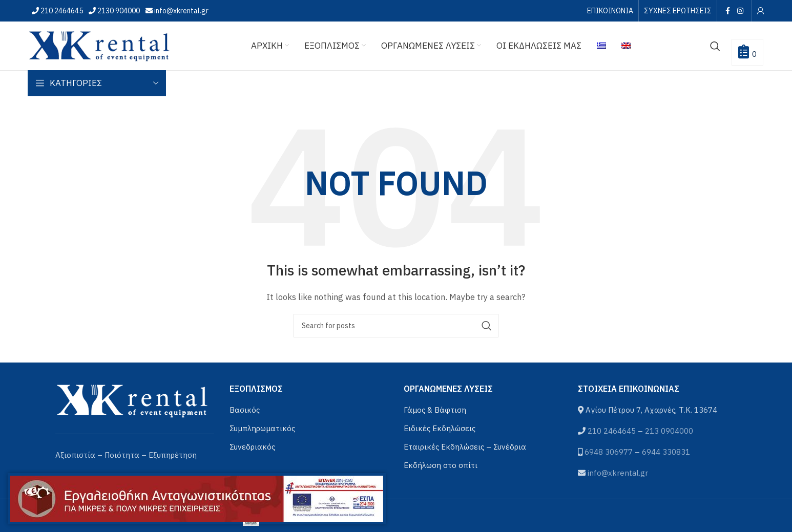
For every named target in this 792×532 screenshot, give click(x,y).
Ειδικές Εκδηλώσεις (440, 428)
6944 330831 (666, 452)
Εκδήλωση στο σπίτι (441, 465)
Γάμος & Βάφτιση (435, 410)
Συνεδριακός (252, 447)
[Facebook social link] (728, 11)
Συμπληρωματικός (262, 428)
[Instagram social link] (740, 11)
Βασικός (245, 410)
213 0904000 (669, 431)
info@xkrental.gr (181, 11)
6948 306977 (609, 452)
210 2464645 (61, 11)
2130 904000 (118, 11)
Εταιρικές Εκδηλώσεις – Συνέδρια (465, 447)
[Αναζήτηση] (715, 46)
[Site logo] (99, 45)
